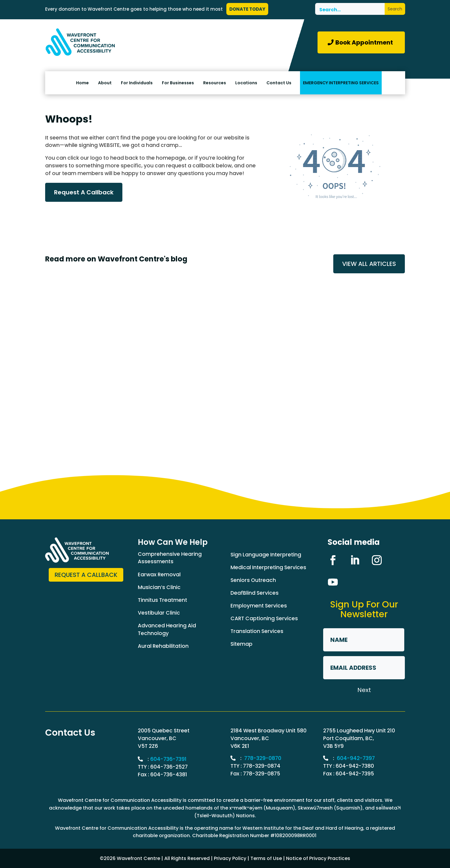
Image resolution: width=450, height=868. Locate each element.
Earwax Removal (159, 575)
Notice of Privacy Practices (318, 858)
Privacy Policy (230, 858)
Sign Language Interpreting (266, 555)
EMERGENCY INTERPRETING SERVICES (341, 83)
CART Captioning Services (264, 618)
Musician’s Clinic (159, 587)
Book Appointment (364, 42)
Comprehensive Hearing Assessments (170, 558)
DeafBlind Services (255, 593)
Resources (215, 83)
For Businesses (178, 83)
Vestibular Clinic (159, 613)
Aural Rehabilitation (163, 646)
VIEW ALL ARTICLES (369, 264)
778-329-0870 (263, 758)
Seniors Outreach (253, 580)
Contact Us (279, 83)
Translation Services (257, 631)
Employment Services (259, 606)
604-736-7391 (168, 759)
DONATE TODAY (247, 9)
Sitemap (241, 644)
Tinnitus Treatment (162, 600)
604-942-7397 (356, 758)
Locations (246, 83)
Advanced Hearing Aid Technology (167, 629)
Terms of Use (266, 858)
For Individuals (137, 83)
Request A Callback (84, 192)
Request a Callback (86, 575)
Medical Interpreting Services (268, 567)
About (105, 83)
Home (82, 83)
